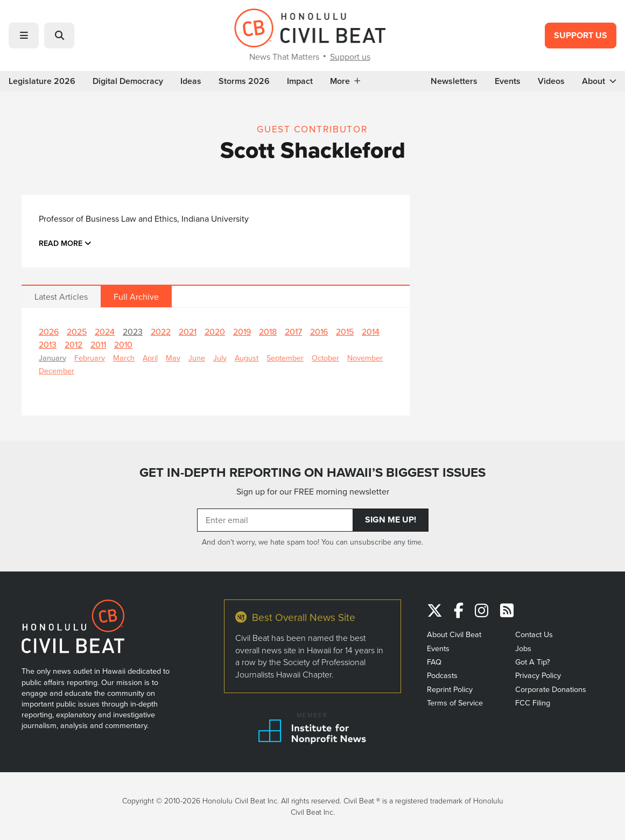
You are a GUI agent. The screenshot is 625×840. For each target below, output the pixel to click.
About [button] (599, 81)
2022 (161, 331)
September (285, 358)
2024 (105, 331)
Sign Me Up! (391, 520)
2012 (73, 344)
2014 (371, 331)
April (150, 358)
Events (508, 81)
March (124, 358)
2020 (215, 331)
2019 (242, 331)
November (365, 358)
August (247, 358)
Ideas (191, 81)
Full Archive (136, 297)
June (197, 358)
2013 (48, 344)
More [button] (345, 81)
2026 (49, 331)
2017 (293, 331)
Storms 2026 (244, 81)
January (52, 358)
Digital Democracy (128, 81)
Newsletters (454, 81)
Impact (300, 81)
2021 (188, 331)
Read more (65, 243)
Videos (551, 81)
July (220, 358)
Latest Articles (61, 297)
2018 (268, 331)
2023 (133, 331)
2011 (98, 344)
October (325, 358)
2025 (77, 331)
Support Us (581, 35)
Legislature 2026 (42, 81)
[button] (24, 36)
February (90, 358)
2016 (319, 331)
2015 (345, 331)
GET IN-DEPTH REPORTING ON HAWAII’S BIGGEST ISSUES (312, 472)
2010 (123, 344)
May (173, 358)
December (57, 370)
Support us (350, 57)
